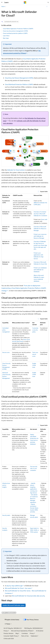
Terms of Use (25, 636)
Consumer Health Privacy (11, 636)
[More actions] (47, 7)
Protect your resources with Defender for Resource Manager (40, 236)
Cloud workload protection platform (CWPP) (15, 33)
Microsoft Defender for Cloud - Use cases (18, 588)
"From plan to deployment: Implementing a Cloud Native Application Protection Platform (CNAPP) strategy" (24, 288)
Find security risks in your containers (34, 468)
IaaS (46, 219)
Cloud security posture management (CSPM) (15, 31)
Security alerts (6, 515)
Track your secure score (35, 354)
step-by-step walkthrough (14, 586)
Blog (17, 633)
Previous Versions (9, 633)
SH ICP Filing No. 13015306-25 (12, 628)
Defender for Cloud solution (16, 170)
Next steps (6, 38)
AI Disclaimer (40, 631)
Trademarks (34, 636)
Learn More (6, 36)
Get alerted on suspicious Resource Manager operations (34, 498)
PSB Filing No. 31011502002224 (33, 628)
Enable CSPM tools (34, 365)
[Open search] (48, 2)
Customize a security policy (35, 330)
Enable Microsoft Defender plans (14, 605)
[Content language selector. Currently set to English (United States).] (12, 620)
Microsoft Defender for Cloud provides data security (28, 596)
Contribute (25, 633)
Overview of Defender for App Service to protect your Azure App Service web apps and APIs (40, 245)
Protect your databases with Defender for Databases (40, 270)
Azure (3, 6)
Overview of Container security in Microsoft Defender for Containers (40, 214)
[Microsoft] (25, 2)
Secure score (6, 352)
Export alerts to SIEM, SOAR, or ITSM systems (34, 530)
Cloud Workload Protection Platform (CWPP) (19, 84)
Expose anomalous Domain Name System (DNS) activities (34, 508)
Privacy (6, 631)
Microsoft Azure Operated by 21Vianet (22, 631)
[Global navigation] (2, 2)
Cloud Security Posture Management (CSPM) (19, 78)
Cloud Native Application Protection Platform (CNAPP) (18, 29)
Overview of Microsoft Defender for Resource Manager (40, 229)
